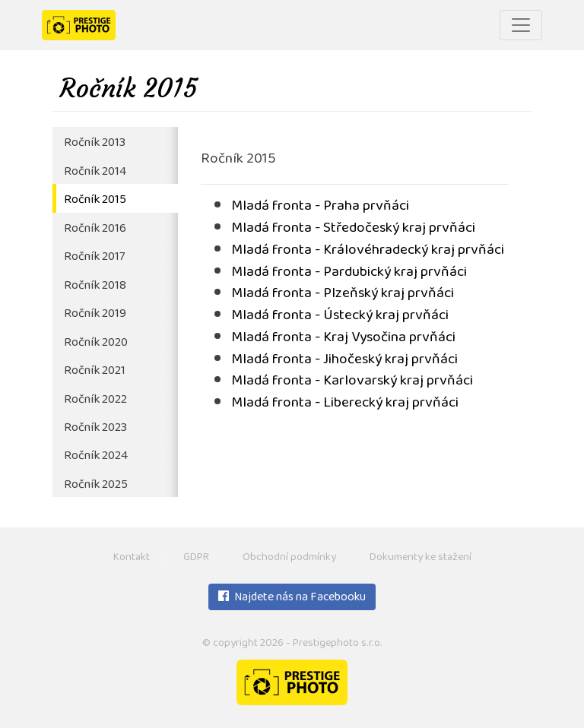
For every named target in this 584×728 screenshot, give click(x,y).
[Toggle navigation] (521, 25)
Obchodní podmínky (289, 558)
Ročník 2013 (95, 143)
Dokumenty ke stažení (421, 558)
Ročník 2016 (95, 229)
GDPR (196, 558)
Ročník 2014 (95, 172)
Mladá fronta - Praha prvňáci (320, 207)
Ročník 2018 (95, 286)
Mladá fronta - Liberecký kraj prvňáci (345, 404)
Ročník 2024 (96, 456)
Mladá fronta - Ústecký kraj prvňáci (340, 317)
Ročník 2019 (95, 314)
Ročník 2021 (95, 371)
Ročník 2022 (95, 400)
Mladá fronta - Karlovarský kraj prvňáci (352, 382)
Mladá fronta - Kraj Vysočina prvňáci (343, 339)
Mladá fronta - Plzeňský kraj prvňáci (343, 294)
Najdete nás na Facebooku (292, 598)
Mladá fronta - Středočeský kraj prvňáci (353, 229)
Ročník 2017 (94, 257)
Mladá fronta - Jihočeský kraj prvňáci (344, 361)
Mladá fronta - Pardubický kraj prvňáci (349, 273)
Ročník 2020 (96, 343)
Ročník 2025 (96, 485)
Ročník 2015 (95, 200)
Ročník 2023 (95, 428)
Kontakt (132, 558)
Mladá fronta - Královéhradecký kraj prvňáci (368, 251)
